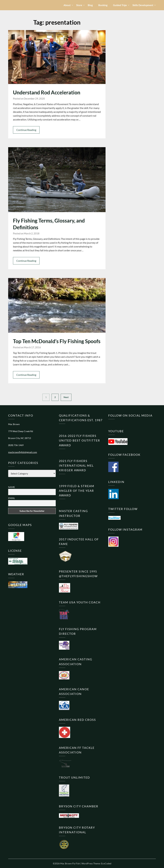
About (67, 5)
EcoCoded (106, 863)
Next (66, 397)
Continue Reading (26, 130)
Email (12, 498)
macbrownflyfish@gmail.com (23, 452)
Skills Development (143, 5)
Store (79, 5)
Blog (90, 5)
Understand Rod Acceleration (47, 92)
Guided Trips (120, 5)
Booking (103, 5)
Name (12, 487)
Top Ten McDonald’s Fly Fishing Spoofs (57, 341)
